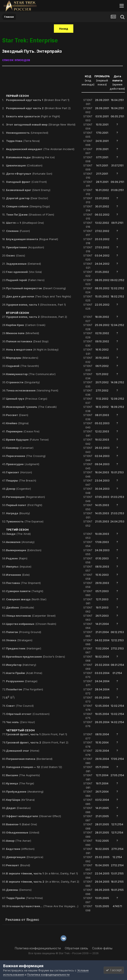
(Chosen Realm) (31, 624)
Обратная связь (76, 948)
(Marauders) (22, 358)
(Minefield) (23, 333)
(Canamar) (20, 448)
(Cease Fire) (23, 431)
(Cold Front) (26, 182)
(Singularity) (23, 382)
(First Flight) (24, 505)
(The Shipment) (23, 583)
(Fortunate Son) (29, 174)
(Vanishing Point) (32, 390)
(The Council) (20, 706)
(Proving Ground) (24, 632)
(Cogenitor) (18, 489)
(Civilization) (24, 165)
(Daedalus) (18, 808)
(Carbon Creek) (26, 325)
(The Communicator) (31, 374)
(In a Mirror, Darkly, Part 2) (43, 882)
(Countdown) (28, 714)
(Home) (23, 751)
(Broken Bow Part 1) (38, 100)
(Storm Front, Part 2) (37, 742)
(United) (23, 832)
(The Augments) (23, 775)
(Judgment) (23, 464)
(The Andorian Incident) (40, 149)
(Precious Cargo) (27, 399)
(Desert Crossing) (36, 288)
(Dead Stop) (27, 341)
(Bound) (18, 865)
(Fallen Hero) (25, 280)
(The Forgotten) (25, 689)
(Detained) (23, 264)
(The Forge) (20, 783)
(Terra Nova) (23, 141)
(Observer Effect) (34, 816)
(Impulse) (19, 567)
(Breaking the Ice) (30, 157)
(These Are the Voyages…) (42, 906)
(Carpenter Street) (31, 616)
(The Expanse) (25, 521)
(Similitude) (20, 607)
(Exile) (18, 575)
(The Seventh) (22, 366)
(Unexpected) (27, 133)
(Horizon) (19, 472)
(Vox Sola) (24, 272)
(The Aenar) (19, 841)
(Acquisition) (25, 247)
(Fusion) (18, 231)
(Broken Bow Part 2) (38, 108)
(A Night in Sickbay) (32, 349)
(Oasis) (16, 255)
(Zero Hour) (20, 722)
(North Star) (26, 599)
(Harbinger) (24, 648)
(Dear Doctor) (27, 198)
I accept (114, 970)
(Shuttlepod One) (25, 223)
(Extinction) (24, 550)
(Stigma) (17, 423)
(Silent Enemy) (28, 190)
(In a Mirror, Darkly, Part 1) (42, 873)
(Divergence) (25, 857)
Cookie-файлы (102, 948)
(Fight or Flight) (33, 116)
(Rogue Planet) (32, 239)
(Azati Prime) (24, 673)
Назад (64, 29)
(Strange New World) (41, 124)
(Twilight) (25, 591)
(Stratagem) (19, 640)
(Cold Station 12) (34, 767)
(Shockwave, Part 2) (37, 317)
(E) (10, 697)
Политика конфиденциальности (38, 948)
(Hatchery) (21, 665)
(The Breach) (21, 480)
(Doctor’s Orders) (36, 657)
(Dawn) (17, 415)
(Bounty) (18, 513)
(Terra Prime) (24, 898)
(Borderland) (29, 759)
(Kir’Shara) (20, 800)
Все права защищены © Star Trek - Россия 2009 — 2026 (63, 953)
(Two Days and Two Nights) (39, 296)
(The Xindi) (18, 534)
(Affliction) (20, 849)
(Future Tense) (27, 440)
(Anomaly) (20, 542)
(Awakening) (25, 792)
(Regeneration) (25, 497)
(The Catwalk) (31, 407)
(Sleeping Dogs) (28, 206)
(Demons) (19, 890)
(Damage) (22, 681)
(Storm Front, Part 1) (37, 734)
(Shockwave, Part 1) (36, 305)
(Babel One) (22, 824)
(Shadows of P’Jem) (30, 215)
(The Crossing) (26, 456)
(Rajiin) (17, 558)
